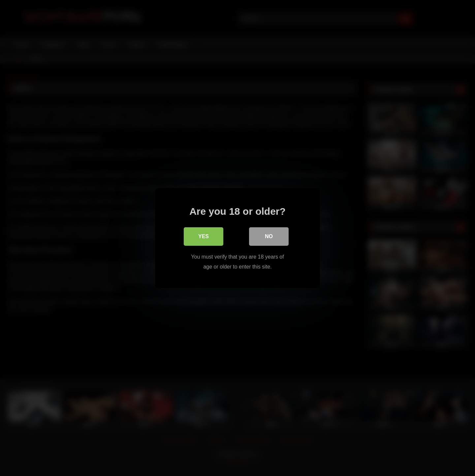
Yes (204, 236)
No (269, 236)
